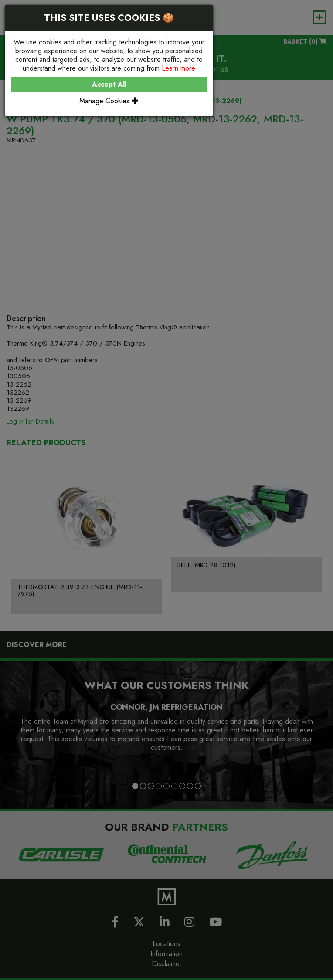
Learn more (178, 68)
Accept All (109, 84)
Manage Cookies (109, 101)
